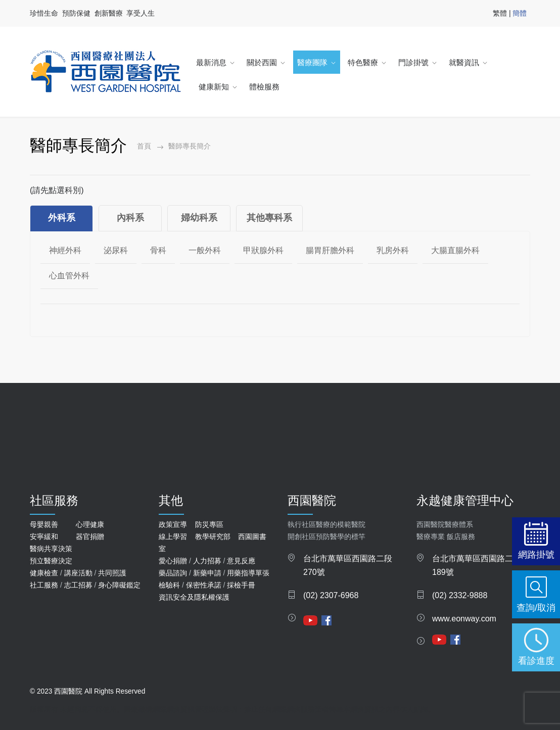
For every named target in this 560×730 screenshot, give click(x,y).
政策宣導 (173, 524)
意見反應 (241, 561)
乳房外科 (393, 250)
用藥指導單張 (248, 573)
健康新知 (214, 87)
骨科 (158, 250)
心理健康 (90, 524)
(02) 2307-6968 (331, 595)
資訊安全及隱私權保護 (194, 597)
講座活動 (78, 573)
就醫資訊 (464, 62)
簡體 (520, 13)
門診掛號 (413, 62)
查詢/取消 (536, 607)
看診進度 (536, 661)
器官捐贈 (90, 537)
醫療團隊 (312, 62)
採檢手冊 (241, 585)
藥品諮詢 (173, 573)
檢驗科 (169, 585)
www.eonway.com (464, 619)
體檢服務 (264, 87)
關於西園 (262, 62)
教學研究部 (213, 537)
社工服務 (44, 585)
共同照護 (112, 573)
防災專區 (209, 524)
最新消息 (211, 62)
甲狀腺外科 (263, 250)
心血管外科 (69, 276)
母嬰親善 (44, 524)
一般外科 (205, 250)
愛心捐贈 (173, 561)
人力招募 (207, 561)
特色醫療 (363, 62)
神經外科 (65, 250)
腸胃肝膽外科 (330, 250)
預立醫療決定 (51, 561)
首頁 (144, 146)
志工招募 (78, 585)
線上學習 (173, 537)
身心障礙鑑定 (119, 585)
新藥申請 (207, 573)
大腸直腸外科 (455, 250)
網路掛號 (536, 554)
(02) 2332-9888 (460, 595)
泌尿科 (116, 250)
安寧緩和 (44, 537)
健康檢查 (44, 573)
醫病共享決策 (51, 549)
